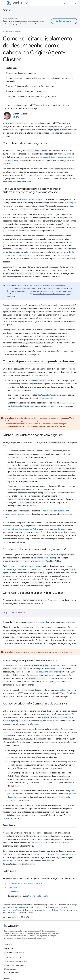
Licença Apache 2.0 (10, 910)
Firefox (39, 896)
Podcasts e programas (12, 973)
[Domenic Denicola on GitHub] (17, 118)
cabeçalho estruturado (38, 622)
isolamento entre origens (44, 558)
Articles (7, 10)
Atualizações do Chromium (14, 965)
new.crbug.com (9, 861)
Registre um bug (10, 948)
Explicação (12, 888)
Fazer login (73, 3)
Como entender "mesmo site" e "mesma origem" (51, 294)
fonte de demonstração (33, 883)
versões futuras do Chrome (15, 424)
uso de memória (61, 529)
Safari (46, 896)
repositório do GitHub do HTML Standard (51, 854)
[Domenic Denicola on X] (14, 118)
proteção (70, 714)
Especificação (14, 892)
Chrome (32, 896)
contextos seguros (64, 690)
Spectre (35, 724)
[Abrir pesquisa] (64, 3)
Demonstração (14, 883)
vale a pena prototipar (46, 157)
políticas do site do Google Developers (54, 910)
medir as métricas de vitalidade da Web (20, 529)
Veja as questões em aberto (14, 952)
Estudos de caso (10, 969)
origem (73, 203)
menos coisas (27, 179)
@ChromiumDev (39, 843)
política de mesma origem (32, 200)
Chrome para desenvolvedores (15, 962)
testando (68, 779)
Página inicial (8, 32)
